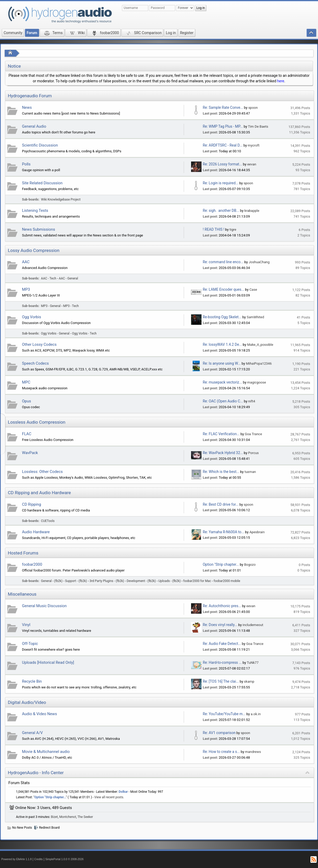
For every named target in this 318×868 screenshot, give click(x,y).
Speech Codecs (35, 363)
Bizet (55, 817)
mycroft (254, 145)
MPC (26, 382)
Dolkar (123, 792)
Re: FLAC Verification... (221, 434)
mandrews (253, 752)
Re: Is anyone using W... (222, 363)
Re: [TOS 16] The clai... (221, 681)
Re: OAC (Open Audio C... (223, 401)
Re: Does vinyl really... (220, 625)
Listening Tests (35, 211)
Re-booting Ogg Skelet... (222, 317)
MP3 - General (51, 306)
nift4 (252, 401)
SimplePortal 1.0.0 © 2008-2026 (64, 859)
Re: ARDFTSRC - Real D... (223, 145)
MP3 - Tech (71, 306)
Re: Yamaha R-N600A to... (224, 532)
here (281, 81)
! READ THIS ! (214, 229)
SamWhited (255, 317)
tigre (233, 230)
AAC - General (68, 278)
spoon (253, 108)
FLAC (27, 434)
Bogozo (250, 565)
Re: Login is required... (221, 183)
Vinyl (26, 625)
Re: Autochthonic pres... (222, 606)
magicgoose (257, 382)
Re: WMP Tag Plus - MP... (223, 126)
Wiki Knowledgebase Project (61, 200)
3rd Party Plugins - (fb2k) (107, 581)
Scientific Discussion (40, 145)
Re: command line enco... (223, 262)
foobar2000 (32, 564)
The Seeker (85, 817)
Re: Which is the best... (221, 472)
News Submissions (38, 229)
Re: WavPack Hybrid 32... (223, 453)
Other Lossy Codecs (39, 344)
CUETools (48, 521)
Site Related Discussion (42, 183)
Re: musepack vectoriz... (222, 382)
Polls (26, 164)
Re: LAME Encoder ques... (224, 289)
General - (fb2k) (52, 581)
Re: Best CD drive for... (221, 504)
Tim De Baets (258, 126)
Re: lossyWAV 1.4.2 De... (222, 344)
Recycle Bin (32, 681)
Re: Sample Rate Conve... (223, 107)
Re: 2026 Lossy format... (222, 164)
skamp (249, 681)
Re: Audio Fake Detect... (222, 644)
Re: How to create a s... (221, 752)
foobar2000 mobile (227, 581)
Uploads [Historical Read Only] (48, 662)
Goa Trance (253, 434)
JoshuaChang (259, 262)
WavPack (30, 453)
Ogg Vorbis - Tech (84, 333)
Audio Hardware (36, 532)
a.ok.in (256, 714)
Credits (39, 859)
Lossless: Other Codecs (42, 472)
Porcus (253, 453)
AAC (26, 262)
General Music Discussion (44, 606)
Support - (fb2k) (76, 581)
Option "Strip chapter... (221, 564)
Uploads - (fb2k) (169, 581)
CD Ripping (32, 504)
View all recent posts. (109, 797)
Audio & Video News (40, 714)
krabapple (252, 211)
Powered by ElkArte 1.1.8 (16, 859)
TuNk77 (253, 663)
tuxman (250, 472)
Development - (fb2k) (141, 581)
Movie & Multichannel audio (46, 752)
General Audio (34, 126)
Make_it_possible (260, 345)
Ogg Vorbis (32, 317)
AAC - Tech (49, 278)
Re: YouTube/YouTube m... (224, 714)
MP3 (26, 289)
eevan (252, 164)
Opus (26, 401)
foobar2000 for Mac (197, 581)
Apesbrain (257, 532)
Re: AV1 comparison (219, 733)
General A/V (32, 733)
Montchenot (68, 817)
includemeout (253, 625)
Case (253, 290)
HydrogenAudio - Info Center (36, 773)
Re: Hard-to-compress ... (222, 662)
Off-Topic (30, 644)
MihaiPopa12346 (259, 363)
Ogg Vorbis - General (55, 333)
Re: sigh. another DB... (221, 211)
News (27, 107)
